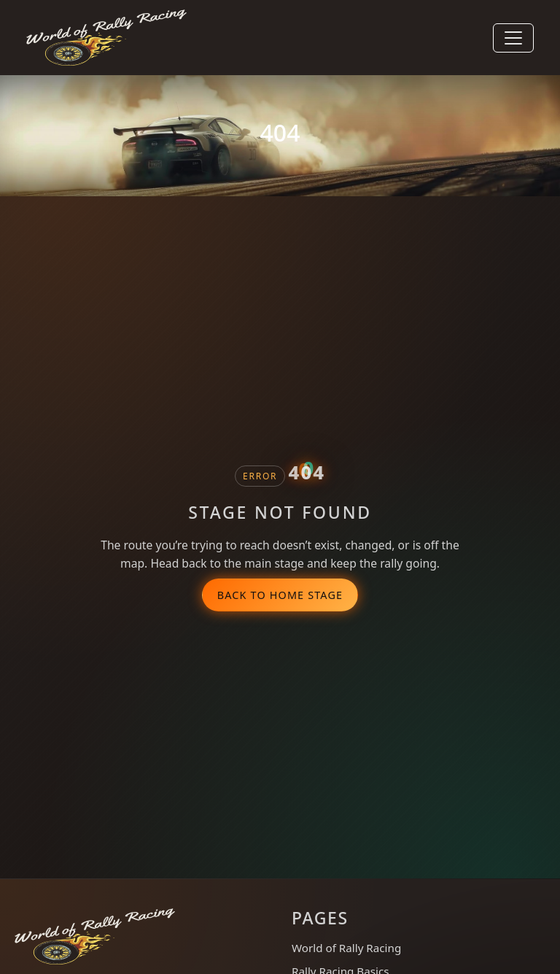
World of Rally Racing (346, 948)
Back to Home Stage (280, 595)
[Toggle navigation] (513, 38)
